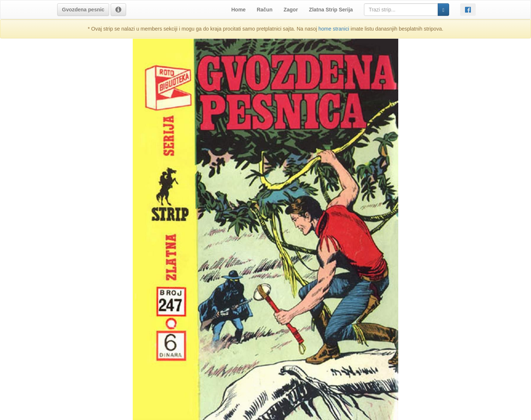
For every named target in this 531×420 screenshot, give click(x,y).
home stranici (334, 29)
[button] (83, 10)
